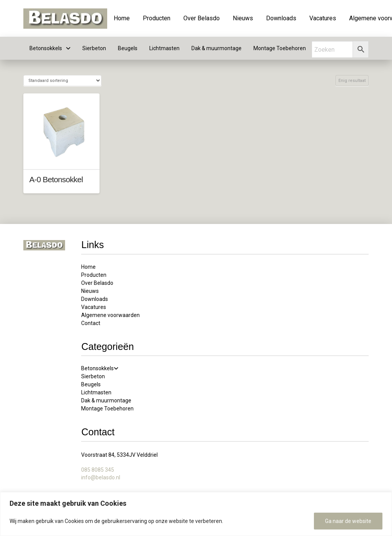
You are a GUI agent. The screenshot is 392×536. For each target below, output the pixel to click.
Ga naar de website (348, 521)
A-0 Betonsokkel (56, 179)
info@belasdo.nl (101, 477)
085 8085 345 (98, 470)
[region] (196, 514)
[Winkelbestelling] (62, 81)
